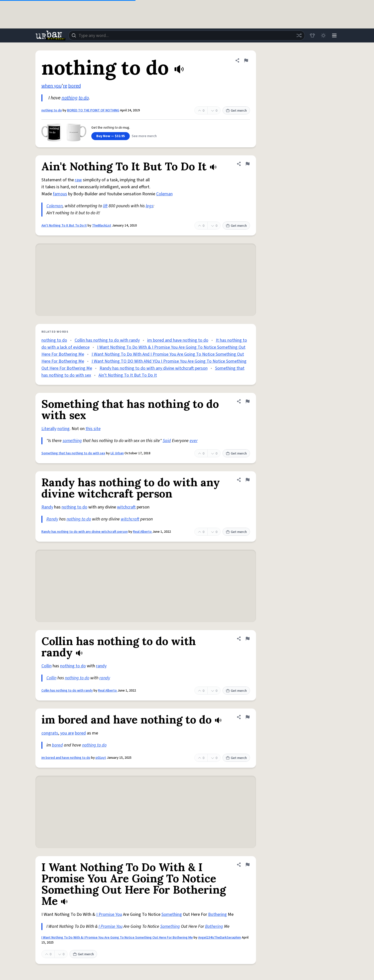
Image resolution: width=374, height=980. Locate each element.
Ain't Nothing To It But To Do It (64, 226)
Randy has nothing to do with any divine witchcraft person (154, 368)
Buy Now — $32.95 (111, 136)
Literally (49, 429)
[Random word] (299, 35)
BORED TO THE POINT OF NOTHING (93, 110)
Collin (47, 666)
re (65, 86)
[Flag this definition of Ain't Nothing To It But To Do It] (248, 164)
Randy (47, 507)
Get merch (236, 111)
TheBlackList (102, 226)
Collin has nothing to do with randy (107, 340)
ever (194, 441)
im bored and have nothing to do (178, 340)
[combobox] (187, 35)
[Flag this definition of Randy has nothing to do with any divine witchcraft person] (248, 480)
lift (105, 206)
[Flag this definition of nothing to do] (246, 60)
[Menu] (334, 35)
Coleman (164, 194)
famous (60, 194)
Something (172, 914)
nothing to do (52, 110)
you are (67, 733)
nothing (70, 98)
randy (101, 666)
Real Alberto (143, 532)
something (72, 441)
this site (93, 429)
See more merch (144, 136)
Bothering (217, 914)
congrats (50, 733)
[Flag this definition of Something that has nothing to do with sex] (248, 401)
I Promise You (109, 914)
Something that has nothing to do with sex (73, 453)
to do (84, 98)
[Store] (312, 35)
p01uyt (101, 758)
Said (167, 441)
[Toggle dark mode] (323, 35)
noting (63, 429)
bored (74, 86)
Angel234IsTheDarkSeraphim (220, 938)
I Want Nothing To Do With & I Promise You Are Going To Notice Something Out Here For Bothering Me (117, 938)
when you (52, 86)
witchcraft (126, 507)
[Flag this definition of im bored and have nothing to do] (248, 717)
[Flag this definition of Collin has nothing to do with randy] (248, 639)
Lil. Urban (117, 453)
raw (78, 180)
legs (149, 206)
